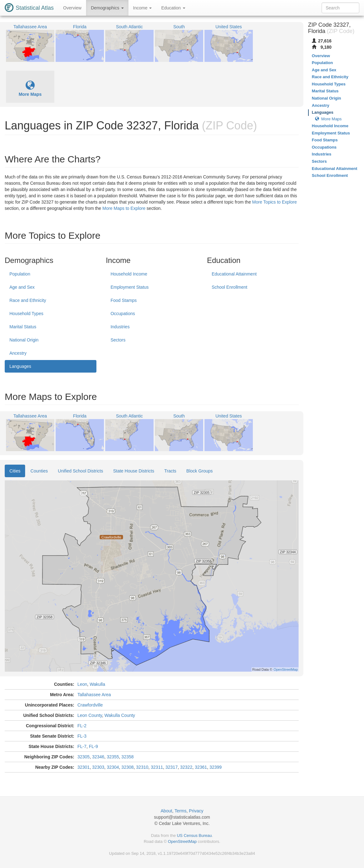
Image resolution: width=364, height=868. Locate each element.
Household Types (26, 314)
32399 (216, 767)
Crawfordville (90, 705)
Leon (82, 684)
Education (173, 8)
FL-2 (82, 726)
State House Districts (134, 471)
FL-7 (82, 746)
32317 (172, 767)
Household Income (129, 274)
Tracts (170, 471)
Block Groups (199, 471)
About (167, 811)
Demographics (107, 8)
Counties (39, 471)
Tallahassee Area (94, 695)
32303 (98, 767)
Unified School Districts (80, 471)
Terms (181, 811)
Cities (15, 471)
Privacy (196, 811)
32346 (98, 757)
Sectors (118, 340)
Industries (120, 327)
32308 (128, 767)
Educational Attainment (234, 274)
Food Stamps (124, 300)
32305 (83, 757)
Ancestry (18, 353)
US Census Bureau (194, 835)
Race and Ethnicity (28, 300)
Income (143, 8)
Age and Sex (22, 287)
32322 (186, 767)
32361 (201, 767)
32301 (83, 767)
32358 (128, 757)
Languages (20, 366)
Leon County (90, 715)
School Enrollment (230, 287)
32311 (157, 767)
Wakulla (97, 684)
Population (20, 274)
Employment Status (130, 287)
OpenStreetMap (182, 841)
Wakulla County (120, 715)
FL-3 (82, 736)
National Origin (24, 340)
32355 (113, 757)
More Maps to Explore (124, 208)
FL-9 (93, 746)
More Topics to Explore (274, 202)
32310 (142, 767)
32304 (113, 767)
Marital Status (23, 327)
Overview (72, 8)
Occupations (123, 314)
